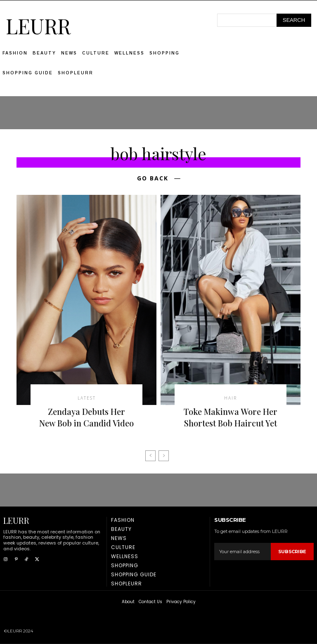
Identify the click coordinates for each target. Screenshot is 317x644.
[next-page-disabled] (164, 456)
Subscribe (292, 552)
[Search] (294, 20)
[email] (242, 552)
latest (87, 398)
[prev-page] (150, 456)
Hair (231, 398)
